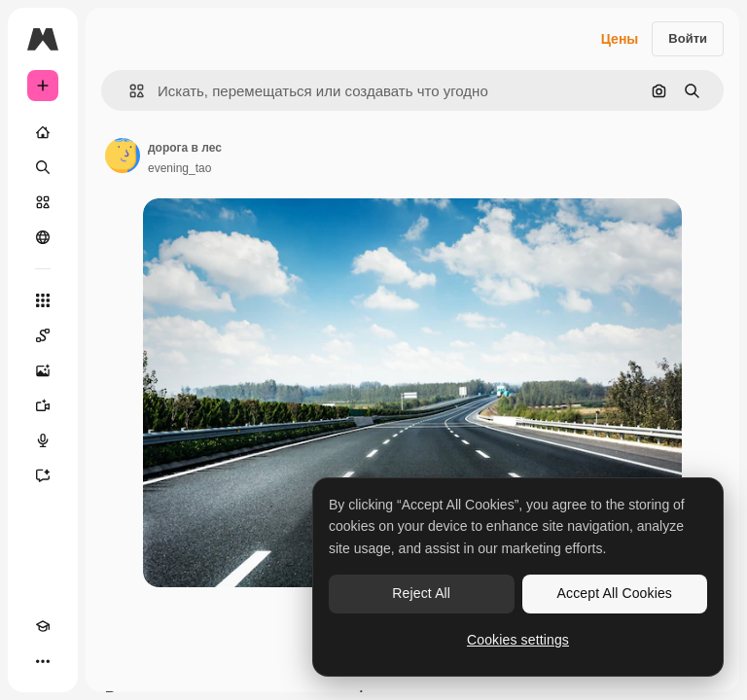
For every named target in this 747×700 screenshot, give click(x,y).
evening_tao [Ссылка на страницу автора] (179, 168)
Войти (688, 38)
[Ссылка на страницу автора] (123, 156)
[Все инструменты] (43, 300)
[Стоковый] (43, 202)
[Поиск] (43, 167)
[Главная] (43, 132)
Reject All (421, 593)
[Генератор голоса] (43, 440)
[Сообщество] (43, 237)
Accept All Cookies (615, 593)
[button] (129, 91)
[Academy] (43, 626)
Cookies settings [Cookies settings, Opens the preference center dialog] (518, 640)
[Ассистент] (43, 475)
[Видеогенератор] (43, 405)
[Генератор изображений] (43, 370)
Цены (620, 39)
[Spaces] (43, 335)
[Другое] (43, 661)
